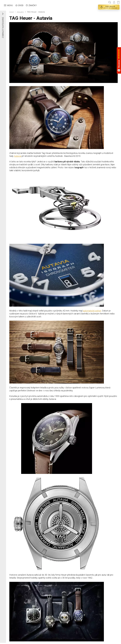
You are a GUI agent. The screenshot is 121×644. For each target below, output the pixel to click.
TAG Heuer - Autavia (36, 12)
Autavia (18, 156)
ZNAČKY (33, 5)
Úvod (11, 12)
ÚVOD (21, 5)
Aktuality (20, 12)
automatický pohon (92, 311)
